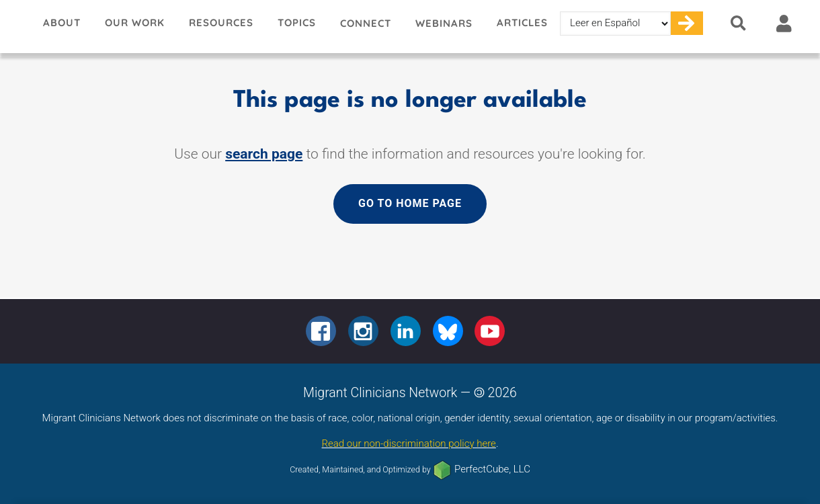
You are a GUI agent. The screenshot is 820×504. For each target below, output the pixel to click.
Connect (366, 23)
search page (264, 154)
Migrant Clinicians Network (15, 26)
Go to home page (410, 203)
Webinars (444, 23)
